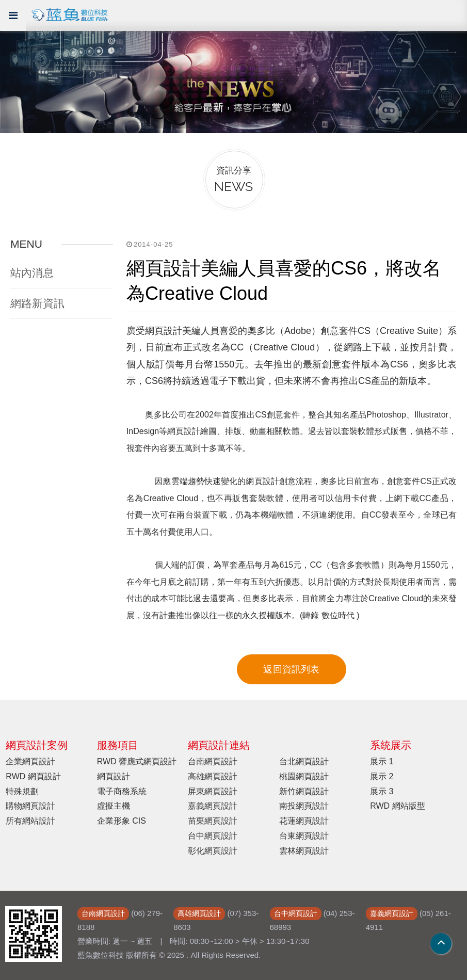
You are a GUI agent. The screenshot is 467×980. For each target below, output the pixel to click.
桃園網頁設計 (304, 776)
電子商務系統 (122, 791)
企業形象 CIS (122, 821)
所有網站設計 (30, 821)
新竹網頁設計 (304, 791)
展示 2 (382, 776)
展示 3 (382, 791)
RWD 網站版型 (397, 806)
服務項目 (118, 745)
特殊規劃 (22, 791)
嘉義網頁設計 (213, 806)
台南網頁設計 (213, 761)
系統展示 (391, 745)
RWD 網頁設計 (33, 776)
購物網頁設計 (30, 806)
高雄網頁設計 (213, 776)
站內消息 (32, 273)
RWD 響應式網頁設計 (137, 761)
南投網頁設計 (304, 806)
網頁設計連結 (219, 745)
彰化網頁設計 (213, 851)
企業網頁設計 (30, 761)
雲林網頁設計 (304, 851)
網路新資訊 (37, 303)
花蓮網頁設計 (304, 821)
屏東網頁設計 (213, 791)
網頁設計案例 (37, 745)
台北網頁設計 (304, 761)
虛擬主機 (114, 806)
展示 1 (382, 761)
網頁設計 (114, 776)
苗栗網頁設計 (213, 821)
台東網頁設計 (304, 836)
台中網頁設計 (213, 836)
